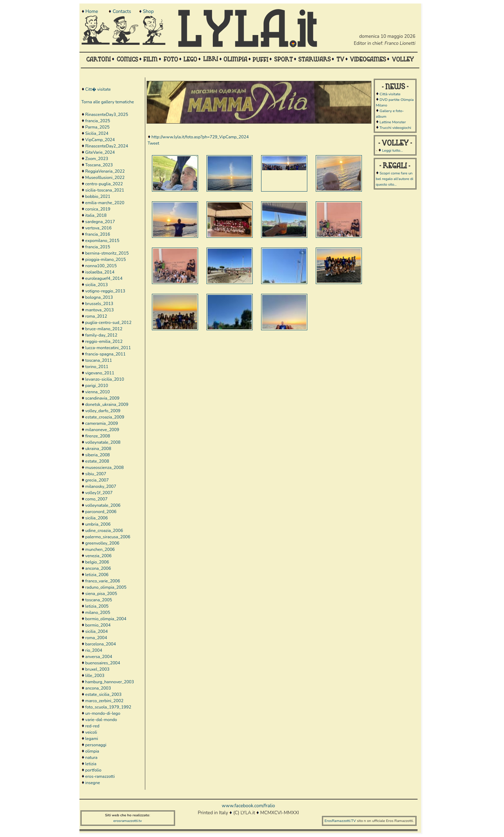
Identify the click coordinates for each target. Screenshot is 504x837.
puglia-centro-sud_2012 (108, 323)
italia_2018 (96, 215)
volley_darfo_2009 (103, 411)
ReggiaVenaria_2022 (105, 171)
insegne (93, 783)
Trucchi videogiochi (395, 128)
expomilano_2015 (102, 241)
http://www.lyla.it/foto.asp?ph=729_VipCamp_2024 (200, 137)
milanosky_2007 (101, 486)
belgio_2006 (97, 562)
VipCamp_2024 (100, 140)
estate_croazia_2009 (105, 417)
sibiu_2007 (96, 474)
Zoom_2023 (97, 159)
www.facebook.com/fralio (248, 806)
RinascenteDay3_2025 (107, 115)
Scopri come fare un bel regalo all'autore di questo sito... (395, 179)
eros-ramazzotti (100, 776)
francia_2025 (98, 121)
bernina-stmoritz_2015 (107, 253)
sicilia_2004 (97, 631)
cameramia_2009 (102, 423)
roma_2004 (96, 638)
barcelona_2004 (101, 644)
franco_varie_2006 (103, 581)
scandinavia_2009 (102, 398)
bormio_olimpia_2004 (106, 619)
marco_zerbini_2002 (104, 701)
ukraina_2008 (98, 449)
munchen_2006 (100, 549)
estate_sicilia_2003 (104, 694)
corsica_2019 (98, 209)
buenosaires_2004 (103, 663)
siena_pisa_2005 (101, 594)
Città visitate (390, 94)
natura (92, 758)
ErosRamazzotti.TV (340, 821)
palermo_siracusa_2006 (108, 537)
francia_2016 (98, 234)
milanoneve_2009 (102, 430)
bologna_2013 (99, 297)
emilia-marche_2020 (105, 203)
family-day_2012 (101, 335)
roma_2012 (96, 316)
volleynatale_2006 (103, 505)
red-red (92, 726)
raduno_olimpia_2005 (106, 587)
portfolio (93, 770)
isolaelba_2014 (100, 272)
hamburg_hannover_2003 (110, 682)
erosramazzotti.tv (128, 821)
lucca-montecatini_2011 (108, 348)
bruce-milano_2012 (104, 329)
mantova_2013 (100, 310)
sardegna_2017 (100, 222)
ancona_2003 (98, 688)
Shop (148, 12)
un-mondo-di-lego (103, 713)
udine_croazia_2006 (104, 531)
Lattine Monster (393, 122)
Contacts (122, 12)
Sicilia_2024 (97, 133)
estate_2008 (97, 461)
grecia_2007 (97, 480)
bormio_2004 (98, 625)
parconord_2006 (101, 512)
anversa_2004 (99, 657)
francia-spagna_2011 (106, 354)
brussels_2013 (99, 304)
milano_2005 (98, 613)
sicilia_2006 (97, 518)
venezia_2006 (99, 556)
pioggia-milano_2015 (106, 260)
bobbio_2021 (98, 196)
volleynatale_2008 (103, 442)
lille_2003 (95, 676)
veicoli (91, 732)
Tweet (153, 143)
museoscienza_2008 (105, 468)
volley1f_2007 (99, 493)
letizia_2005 (97, 606)
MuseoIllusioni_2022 (105, 178)
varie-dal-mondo (101, 720)
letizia (91, 764)
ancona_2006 (98, 568)
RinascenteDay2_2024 (107, 146)
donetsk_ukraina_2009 (107, 404)
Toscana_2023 (99, 165)
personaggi (96, 745)
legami (92, 739)
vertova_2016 (99, 228)
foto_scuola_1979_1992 (108, 707)
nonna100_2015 (101, 266)
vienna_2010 (98, 392)
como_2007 (97, 499)
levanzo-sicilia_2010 (105, 379)
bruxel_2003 (97, 669)
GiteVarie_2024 (100, 152)
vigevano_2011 (100, 373)
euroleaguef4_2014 (104, 278)
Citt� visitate (98, 89)
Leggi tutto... (393, 150)
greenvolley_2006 (102, 543)
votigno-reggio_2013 (105, 291)
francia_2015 (98, 247)
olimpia (92, 751)
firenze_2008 (98, 436)
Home (92, 12)
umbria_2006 (98, 524)
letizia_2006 (97, 575)
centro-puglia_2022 (104, 184)
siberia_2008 (98, 455)
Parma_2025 (97, 127)
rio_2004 (94, 650)
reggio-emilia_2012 (104, 341)
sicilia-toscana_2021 (105, 190)
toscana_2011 (99, 360)
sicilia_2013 (97, 285)
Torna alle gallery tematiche (108, 102)
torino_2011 (97, 367)
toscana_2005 (99, 600)
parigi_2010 (97, 386)
